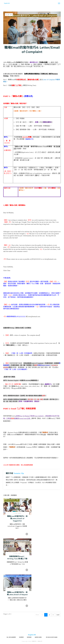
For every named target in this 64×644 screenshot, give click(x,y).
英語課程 (30, 458)
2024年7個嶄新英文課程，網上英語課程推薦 (18, 465)
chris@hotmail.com (50, 259)
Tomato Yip (19, 473)
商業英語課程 (17, 458)
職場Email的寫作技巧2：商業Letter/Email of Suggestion (17, 519)
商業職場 (14, 495)
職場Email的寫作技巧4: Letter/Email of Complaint (32, 50)
